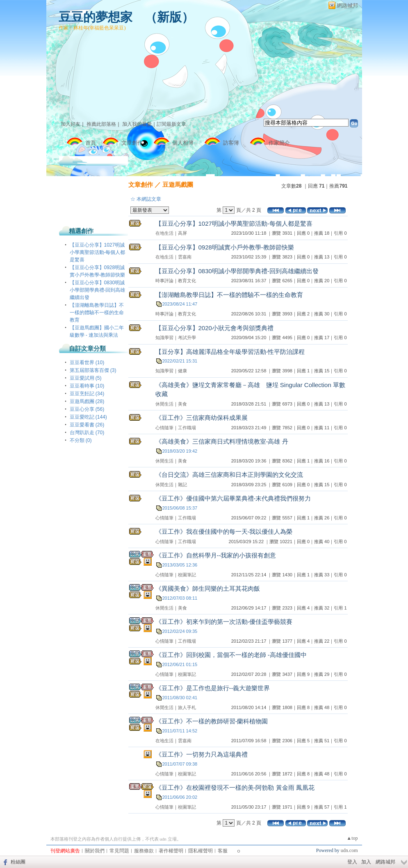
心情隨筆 (164, 428)
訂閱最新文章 (171, 124)
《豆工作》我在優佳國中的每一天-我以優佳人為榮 (224, 531)
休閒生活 (164, 404)
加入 (366, 862)
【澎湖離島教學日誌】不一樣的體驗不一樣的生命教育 (97, 313)
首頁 (91, 143)
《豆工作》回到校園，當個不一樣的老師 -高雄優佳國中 (231, 655)
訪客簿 (231, 143)
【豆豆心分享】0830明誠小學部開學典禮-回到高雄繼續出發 (98, 290)
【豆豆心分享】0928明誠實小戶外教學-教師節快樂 (225, 247)
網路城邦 (347, 6)
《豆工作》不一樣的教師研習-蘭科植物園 (212, 721)
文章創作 (132, 143)
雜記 (182, 485)
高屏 (182, 233)
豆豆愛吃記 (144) (88, 417)
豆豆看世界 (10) (87, 363)
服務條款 (144, 851)
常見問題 (119, 851)
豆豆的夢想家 (96, 17)
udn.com (349, 850)
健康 (182, 371)
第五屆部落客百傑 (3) (93, 370)
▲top (352, 838)
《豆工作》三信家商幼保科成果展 (202, 418)
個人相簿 (183, 143)
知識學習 (164, 338)
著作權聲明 (171, 851)
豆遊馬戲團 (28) (87, 401)
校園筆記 (187, 575)
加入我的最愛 (137, 124)
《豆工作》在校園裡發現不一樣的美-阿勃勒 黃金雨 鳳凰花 (235, 788)
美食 (182, 404)
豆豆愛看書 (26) (87, 425)
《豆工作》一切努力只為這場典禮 (202, 754)
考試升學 (187, 338)
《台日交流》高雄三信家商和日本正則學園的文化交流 (229, 475)
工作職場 (187, 428)
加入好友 (71, 124)
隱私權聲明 (201, 851)
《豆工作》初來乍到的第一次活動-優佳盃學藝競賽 (224, 622)
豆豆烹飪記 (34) (87, 394)
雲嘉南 (185, 257)
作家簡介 (279, 143)
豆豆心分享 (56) (87, 409)
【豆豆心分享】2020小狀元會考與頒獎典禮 (214, 328)
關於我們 (95, 851)
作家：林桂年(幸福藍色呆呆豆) (92, 28)
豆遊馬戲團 (178, 185)
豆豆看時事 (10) (87, 386)
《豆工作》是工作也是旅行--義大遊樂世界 (213, 688)
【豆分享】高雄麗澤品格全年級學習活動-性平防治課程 (230, 352)
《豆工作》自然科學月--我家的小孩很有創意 (216, 555)
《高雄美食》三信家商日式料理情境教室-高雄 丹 (222, 441)
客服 (223, 851)
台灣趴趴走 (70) (87, 433)
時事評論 (164, 281)
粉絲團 (18, 862)
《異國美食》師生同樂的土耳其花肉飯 (208, 588)
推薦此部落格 (101, 124)
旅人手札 (187, 707)
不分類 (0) (81, 440)
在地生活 (164, 233)
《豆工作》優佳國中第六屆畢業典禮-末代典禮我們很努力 (233, 498)
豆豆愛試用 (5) (86, 378)
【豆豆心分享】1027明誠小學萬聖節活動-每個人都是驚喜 (98, 252)
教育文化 (187, 281)
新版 (169, 17)
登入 (352, 862)
